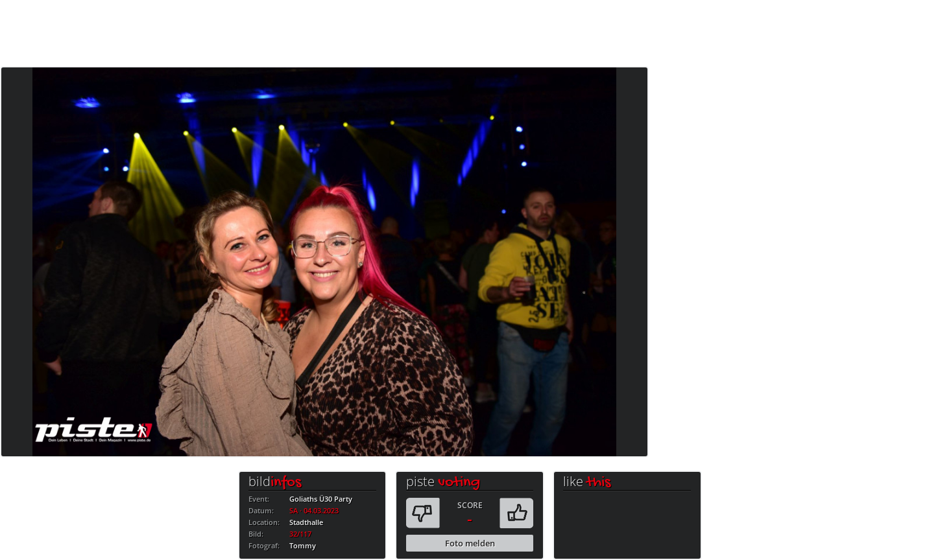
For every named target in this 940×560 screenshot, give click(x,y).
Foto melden (470, 543)
